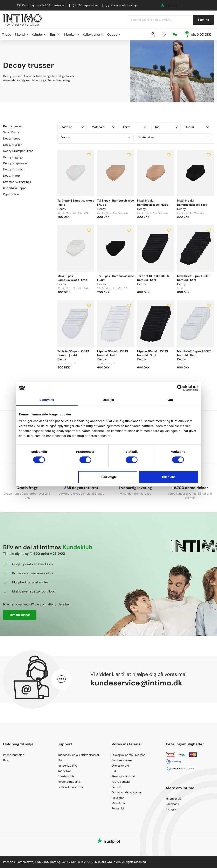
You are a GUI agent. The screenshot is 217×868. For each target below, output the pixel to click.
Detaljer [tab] (108, 400)
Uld (114, 771)
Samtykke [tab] (47, 400)
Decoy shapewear (15, 163)
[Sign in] (153, 35)
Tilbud (7, 35)
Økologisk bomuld (123, 776)
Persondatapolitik (69, 782)
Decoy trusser (12, 145)
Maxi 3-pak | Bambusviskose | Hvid (72, 278)
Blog (6, 760)
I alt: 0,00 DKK (197, 34)
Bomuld (117, 787)
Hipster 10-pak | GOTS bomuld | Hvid (113, 353)
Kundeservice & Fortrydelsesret (78, 755)
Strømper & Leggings (17, 182)
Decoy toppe (12, 138)
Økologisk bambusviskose (128, 755)
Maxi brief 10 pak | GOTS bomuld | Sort (194, 278)
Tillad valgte (108, 477)
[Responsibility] (175, 35)
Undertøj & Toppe (15, 188)
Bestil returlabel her (70, 787)
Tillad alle (168, 477)
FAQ (60, 760)
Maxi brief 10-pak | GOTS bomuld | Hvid (194, 353)
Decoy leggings (13, 157)
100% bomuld (121, 782)
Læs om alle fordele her (52, 604)
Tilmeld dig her (20, 615)
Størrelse (72, 127)
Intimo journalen (14, 755)
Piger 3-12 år (11, 194)
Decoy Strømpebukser (18, 151)
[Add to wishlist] (89, 155)
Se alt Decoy (11, 132)
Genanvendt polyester (126, 792)
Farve (135, 127)
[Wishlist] (164, 35)
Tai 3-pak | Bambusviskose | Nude (115, 203)
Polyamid (118, 808)
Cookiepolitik (66, 776)
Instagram (173, 809)
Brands (96, 137)
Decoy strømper (14, 169)
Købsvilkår (64, 771)
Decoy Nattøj (12, 176)
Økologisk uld (120, 766)
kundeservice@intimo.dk (136, 683)
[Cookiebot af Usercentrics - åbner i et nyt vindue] (180, 388)
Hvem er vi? (174, 799)
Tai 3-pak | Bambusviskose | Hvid (76, 203)
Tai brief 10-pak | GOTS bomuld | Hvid (73, 353)
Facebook (172, 804)
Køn (166, 127)
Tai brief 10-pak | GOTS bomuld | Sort (153, 278)
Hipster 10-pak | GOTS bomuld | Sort (152, 353)
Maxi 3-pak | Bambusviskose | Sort (192, 203)
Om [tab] (170, 400)
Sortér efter (174, 137)
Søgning (203, 20)
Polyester (118, 798)
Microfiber (118, 803)
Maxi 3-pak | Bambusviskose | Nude (153, 203)
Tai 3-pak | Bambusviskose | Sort (115, 278)
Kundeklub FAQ (67, 766)
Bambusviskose (122, 760)
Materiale (103, 127)
